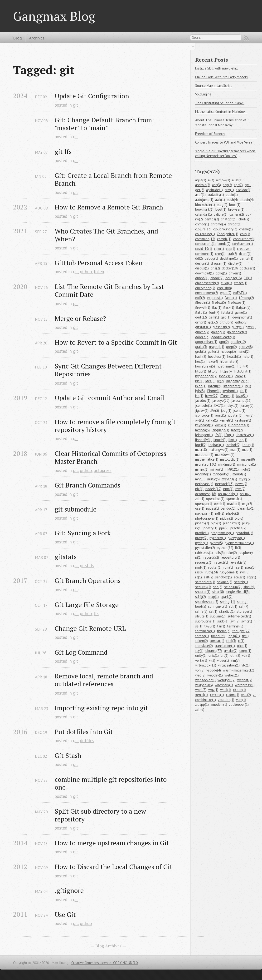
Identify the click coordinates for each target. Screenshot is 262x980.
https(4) (226, 371)
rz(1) (199, 577)
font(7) (214, 312)
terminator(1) (205, 631)
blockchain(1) (205, 205)
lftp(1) (229, 435)
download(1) (204, 273)
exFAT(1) (240, 293)
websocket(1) (205, 680)
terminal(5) (235, 626)
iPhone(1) (214, 391)
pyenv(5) (216, 543)
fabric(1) (231, 298)
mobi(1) (246, 469)
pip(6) (239, 518)
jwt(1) (200, 420)
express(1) (215, 298)
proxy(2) (201, 538)
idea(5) (210, 381)
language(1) (220, 430)
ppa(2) (224, 528)
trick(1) (242, 646)
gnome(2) (202, 332)
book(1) (235, 205)
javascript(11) (241, 400)
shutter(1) (203, 592)
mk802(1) (232, 469)
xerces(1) (217, 695)
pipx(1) (216, 523)
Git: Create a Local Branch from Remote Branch (114, 179)
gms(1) (251, 327)
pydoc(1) (202, 543)
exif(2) (200, 298)
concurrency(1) (244, 239)
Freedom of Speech (210, 134)
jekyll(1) (233, 405)
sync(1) (247, 621)
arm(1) (229, 190)
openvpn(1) (204, 504)
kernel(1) (226, 420)
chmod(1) (202, 224)
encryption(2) (205, 288)
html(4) (243, 366)
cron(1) (220, 254)
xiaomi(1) (233, 695)
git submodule (76, 509)
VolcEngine (203, 94)
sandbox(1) (223, 577)
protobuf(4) (245, 533)
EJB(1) (248, 278)
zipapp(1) (202, 704)
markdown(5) (225, 455)
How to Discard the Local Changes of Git (114, 867)
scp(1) (252, 577)
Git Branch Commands (87, 485)
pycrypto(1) (236, 538)
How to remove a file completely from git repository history (116, 426)
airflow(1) (223, 180)
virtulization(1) (229, 665)
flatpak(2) (243, 307)
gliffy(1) (238, 327)
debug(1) (211, 258)
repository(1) (230, 557)
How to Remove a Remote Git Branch (109, 207)
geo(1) (226, 317)
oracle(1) (234, 504)
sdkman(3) (225, 582)
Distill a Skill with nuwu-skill (216, 68)
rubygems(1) (229, 572)
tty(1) (199, 651)
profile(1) (202, 533)
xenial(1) (202, 695)
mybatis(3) (229, 479)
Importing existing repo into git (101, 708)
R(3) (238, 548)
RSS (246, 38)
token (99, 272)
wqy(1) (213, 690)
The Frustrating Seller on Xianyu (220, 103)
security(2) (203, 587)
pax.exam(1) (204, 513)
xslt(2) (246, 695)
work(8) (201, 690)
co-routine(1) (205, 234)
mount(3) (239, 474)
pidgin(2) (227, 518)
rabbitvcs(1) (204, 553)
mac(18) (201, 450)
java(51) (242, 396)
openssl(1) (234, 499)
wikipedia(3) (204, 685)
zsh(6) (200, 709)
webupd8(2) (226, 680)
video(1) (223, 660)
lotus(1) (248, 445)
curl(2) (232, 254)
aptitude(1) (214, 190)
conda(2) (224, 244)
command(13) (205, 239)
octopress (103, 470)
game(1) (241, 312)
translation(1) (225, 646)
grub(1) (201, 351)
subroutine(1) (205, 621)
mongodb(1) (222, 474)
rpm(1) (228, 567)
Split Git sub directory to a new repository (101, 815)
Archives (37, 38)
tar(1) (221, 626)
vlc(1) (246, 665)
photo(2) (233, 513)
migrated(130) (206, 464)
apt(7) (238, 185)
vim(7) (235, 660)
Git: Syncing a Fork (83, 533)
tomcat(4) (217, 641)
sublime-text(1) (239, 616)
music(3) (213, 479)
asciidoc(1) (244, 190)
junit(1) (221, 415)
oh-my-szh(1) (228, 494)
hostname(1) (226, 366)
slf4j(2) (201, 597)
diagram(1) (219, 263)
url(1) (225, 655)
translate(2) (204, 646)
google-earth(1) (223, 337)
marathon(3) (204, 455)
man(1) (235, 450)
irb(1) (243, 391)
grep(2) (231, 347)
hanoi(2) (244, 351)
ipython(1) (230, 391)
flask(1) (229, 307)
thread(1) (202, 636)
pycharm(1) (218, 538)
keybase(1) (243, 420)
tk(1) (245, 636)
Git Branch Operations (88, 580)
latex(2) (237, 430)
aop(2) (227, 185)
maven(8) (248, 459)
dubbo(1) (202, 278)
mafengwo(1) (219, 450)
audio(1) (232, 195)
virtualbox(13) (206, 665)
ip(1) (248, 386)
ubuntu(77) (214, 651)
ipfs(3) (200, 391)
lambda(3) (202, 430)
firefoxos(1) (237, 302)
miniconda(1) (246, 464)
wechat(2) (245, 680)
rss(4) (199, 572)
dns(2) (215, 268)
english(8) (224, 288)
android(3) (203, 185)
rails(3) (220, 553)
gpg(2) (224, 342)
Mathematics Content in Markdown (221, 112)
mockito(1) (203, 474)
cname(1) (246, 229)
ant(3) (216, 185)
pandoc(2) (228, 508)
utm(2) (235, 655)
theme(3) (224, 631)
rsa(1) (239, 567)
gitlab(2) (241, 322)
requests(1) (204, 562)
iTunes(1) (227, 396)
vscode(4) (214, 670)
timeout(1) (219, 636)
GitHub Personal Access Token (99, 263)
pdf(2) (220, 513)
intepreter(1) (233, 386)
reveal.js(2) (238, 562)
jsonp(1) (239, 410)
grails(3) (201, 347)
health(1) (234, 356)
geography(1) (242, 317)
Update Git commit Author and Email (109, 398)
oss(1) (200, 508)
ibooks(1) (226, 376)
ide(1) (199, 381)
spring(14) (228, 602)
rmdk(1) (201, 567)
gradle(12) (238, 342)
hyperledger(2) (206, 376)
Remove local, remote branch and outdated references (105, 680)
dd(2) (199, 258)
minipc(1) (202, 469)
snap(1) (213, 597)
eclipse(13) (234, 278)
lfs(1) (219, 435)
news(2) (241, 484)
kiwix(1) (220, 425)
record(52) (211, 557)
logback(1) (216, 445)
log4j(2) (201, 445)
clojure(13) (203, 229)
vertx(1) (201, 660)
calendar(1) (204, 214)
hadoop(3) (228, 351)
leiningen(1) (204, 435)
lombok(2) (233, 445)
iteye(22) (212, 396)
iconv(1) (240, 376)
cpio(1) (219, 249)
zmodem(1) (219, 704)
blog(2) (222, 205)
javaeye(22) (221, 400)
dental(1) (246, 258)
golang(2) (218, 332)
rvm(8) (245, 572)
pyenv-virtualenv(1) (239, 543)
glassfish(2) (221, 327)
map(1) (247, 450)
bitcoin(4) (247, 200)
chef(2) (244, 219)
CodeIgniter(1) (228, 234)
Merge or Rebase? (80, 318)
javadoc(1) (203, 400)
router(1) (215, 567)
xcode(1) (240, 690)
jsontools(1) (204, 415)
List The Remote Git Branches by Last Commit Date (110, 290)
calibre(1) (221, 214)
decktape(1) (229, 258)
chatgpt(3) (229, 219)
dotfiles (87, 741)
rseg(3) (250, 567)
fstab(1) (227, 312)
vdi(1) (246, 655)
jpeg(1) (226, 410)
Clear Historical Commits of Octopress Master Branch (111, 457)
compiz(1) (224, 239)
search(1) (241, 582)
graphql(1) (217, 347)
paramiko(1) (246, 508)
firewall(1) (203, 307)
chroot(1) (235, 224)
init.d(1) (201, 386)
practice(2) (238, 528)
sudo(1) (223, 621)
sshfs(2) (201, 611)
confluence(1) (243, 244)
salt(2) (209, 577)
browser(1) (236, 209)
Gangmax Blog (54, 16)
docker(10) (230, 268)
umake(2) (231, 651)
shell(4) (249, 587)
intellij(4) (215, 386)
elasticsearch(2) (207, 283)
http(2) (213, 371)
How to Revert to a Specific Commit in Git (116, 342)
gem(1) (214, 317)
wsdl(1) (226, 690)
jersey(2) (247, 405)
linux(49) (220, 440)
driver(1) (235, 273)
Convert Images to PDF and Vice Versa (224, 142)
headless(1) (217, 356)
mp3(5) (200, 479)
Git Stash (68, 755)
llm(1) (233, 440)
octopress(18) (206, 494)
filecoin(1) (203, 302)
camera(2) (237, 214)
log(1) (243, 440)
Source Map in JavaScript (214, 86)
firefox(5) (219, 302)
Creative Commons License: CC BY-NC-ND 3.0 (104, 963)
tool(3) (231, 641)
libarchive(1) (245, 435)
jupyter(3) (235, 415)
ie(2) (221, 381)
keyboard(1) (204, 425)
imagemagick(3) (237, 381)
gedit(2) (201, 317)
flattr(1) (201, 312)
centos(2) (212, 219)
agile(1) (201, 180)
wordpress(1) (245, 685)
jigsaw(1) (202, 410)
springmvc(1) (218, 606)
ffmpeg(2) (246, 298)
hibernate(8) (229, 361)
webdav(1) (215, 675)
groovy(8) (246, 347)
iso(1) (199, 396)
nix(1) (199, 489)
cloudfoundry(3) (225, 229)
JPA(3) (215, 410)
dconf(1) (245, 254)
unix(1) (214, 655)
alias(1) (237, 180)
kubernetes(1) (239, 425)
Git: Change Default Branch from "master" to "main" (104, 124)
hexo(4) (212, 361)
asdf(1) (200, 195)
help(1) (248, 356)
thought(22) (241, 631)
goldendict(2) (237, 332)
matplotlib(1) (230, 459)
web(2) (200, 675)
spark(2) (227, 597)
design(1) (202, 263)
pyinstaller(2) (205, 548)
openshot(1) (215, 499)
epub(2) (226, 293)
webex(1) (232, 675)
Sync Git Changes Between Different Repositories (109, 370)
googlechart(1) (206, 342)
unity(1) (201, 655)
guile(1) (213, 351)
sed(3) (218, 587)
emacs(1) (241, 283)
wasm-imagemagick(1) (239, 670)
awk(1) (220, 200)
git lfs (63, 152)
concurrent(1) (205, 244)
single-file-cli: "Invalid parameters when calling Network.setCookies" (226, 154)
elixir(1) (226, 283)
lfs (96, 613)
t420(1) (210, 626)
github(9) (226, 322)
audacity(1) (216, 195)
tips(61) (234, 636)
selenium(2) (233, 587)
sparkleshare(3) (207, 602)
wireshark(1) (224, 685)
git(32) (213, 322)
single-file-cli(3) (238, 592)
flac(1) (217, 307)
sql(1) (233, 606)
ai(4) (211, 180)
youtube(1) (226, 700)
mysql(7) (245, 479)
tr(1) (241, 641)
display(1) (235, 263)
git (75, 105)
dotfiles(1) (247, 268)
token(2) (201, 641)
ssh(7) (244, 606)
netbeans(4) (204, 484)
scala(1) (239, 577)
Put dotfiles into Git (84, 732)
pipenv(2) (202, 523)
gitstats (66, 557)
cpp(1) (230, 249)
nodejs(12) (213, 489)
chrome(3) (218, 224)
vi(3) (212, 660)
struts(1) (202, 616)
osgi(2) (247, 504)
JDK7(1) (219, 405)
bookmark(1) (204, 209)
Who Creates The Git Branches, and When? (107, 235)
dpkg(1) (221, 273)
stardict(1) (227, 611)
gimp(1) (201, 322)
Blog (17, 38)
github (86, 272)
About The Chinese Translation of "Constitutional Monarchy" (221, 123)
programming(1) (222, 533)
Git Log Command (81, 652)
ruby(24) (212, 572)
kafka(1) (212, 420)
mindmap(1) (227, 464)
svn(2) (235, 621)
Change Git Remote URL (90, 628)
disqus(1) (202, 268)
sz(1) (199, 626)
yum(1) (241, 700)
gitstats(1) (203, 327)
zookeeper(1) (239, 704)
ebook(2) (217, 278)
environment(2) (207, 293)
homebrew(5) (205, 366)
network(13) (224, 484)
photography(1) (207, 518)
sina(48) (218, 592)
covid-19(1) (204, 249)
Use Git (65, 914)
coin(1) (245, 234)
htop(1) (201, 371)
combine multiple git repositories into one (112, 783)
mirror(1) (217, 469)
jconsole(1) (204, 405)
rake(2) (232, 553)
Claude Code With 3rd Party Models (221, 77)
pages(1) (213, 508)
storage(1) (244, 611)
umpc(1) (245, 651)
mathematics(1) (207, 459)
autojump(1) (204, 200)
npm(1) (228, 489)
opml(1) (220, 504)
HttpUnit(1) (243, 371)
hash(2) (201, 356)
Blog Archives (108, 946)
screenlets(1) (205, 582)
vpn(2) (200, 670)
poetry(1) (210, 528)
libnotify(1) (203, 440)
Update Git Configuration (92, 96)
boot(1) (221, 209)
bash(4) (232, 200)
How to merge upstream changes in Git (112, 843)
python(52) (225, 548)
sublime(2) (218, 616)
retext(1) (221, 562)
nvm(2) (240, 489)
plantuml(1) (232, 523)
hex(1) (200, 361)
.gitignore (69, 890)
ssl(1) (213, 611)
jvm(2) (249, 415)
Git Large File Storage (87, 604)
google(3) (202, 337)
